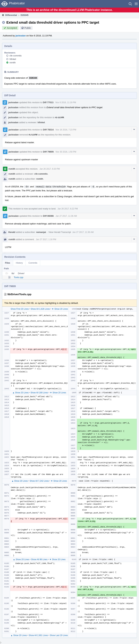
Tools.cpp (19, 277)
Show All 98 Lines (39, 559)
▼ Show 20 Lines (60, 309)
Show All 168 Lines (39, 393)
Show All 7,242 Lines (39, 481)
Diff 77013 (48, 102)
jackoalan (21, 36)
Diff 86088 (48, 216)
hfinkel (13, 59)
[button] (136, 4)
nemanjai (41, 232)
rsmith (13, 63)
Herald (12, 232)
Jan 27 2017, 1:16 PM (46, 239)
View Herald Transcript (60, 232)
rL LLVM (60, 117)
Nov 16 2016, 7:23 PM (66, 130)
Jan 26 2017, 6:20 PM (50, 169)
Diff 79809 (48, 152)
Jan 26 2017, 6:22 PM (68, 209)
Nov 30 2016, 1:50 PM (66, 152)
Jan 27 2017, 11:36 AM (66, 216)
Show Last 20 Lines (59, 635)
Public (28, 28)
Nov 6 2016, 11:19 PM (66, 102)
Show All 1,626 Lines (40, 309)
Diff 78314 (48, 130)
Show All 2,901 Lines (38, 635)
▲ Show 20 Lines (21, 393)
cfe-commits (16, 56)
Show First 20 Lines (20, 309)
